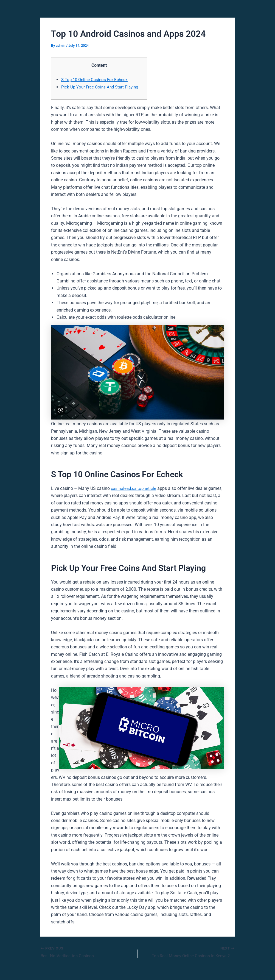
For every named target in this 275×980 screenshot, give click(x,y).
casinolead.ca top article (134, 488)
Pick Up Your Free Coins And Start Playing (102, 87)
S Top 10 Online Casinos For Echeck (96, 80)
